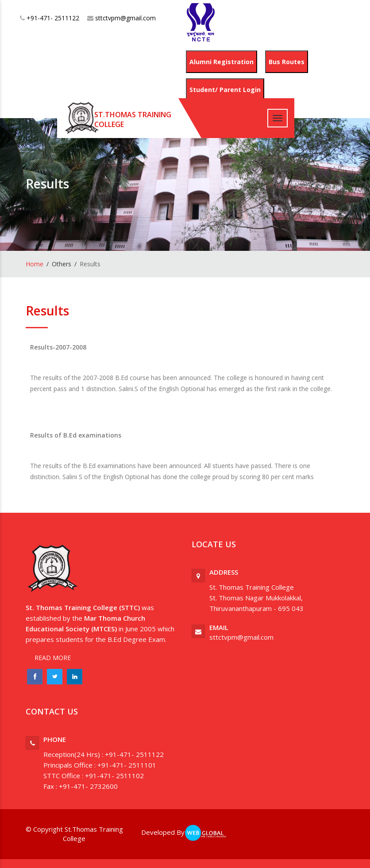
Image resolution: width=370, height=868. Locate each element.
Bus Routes (287, 62)
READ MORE (53, 658)
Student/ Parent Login (225, 90)
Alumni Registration (222, 62)
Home (35, 264)
